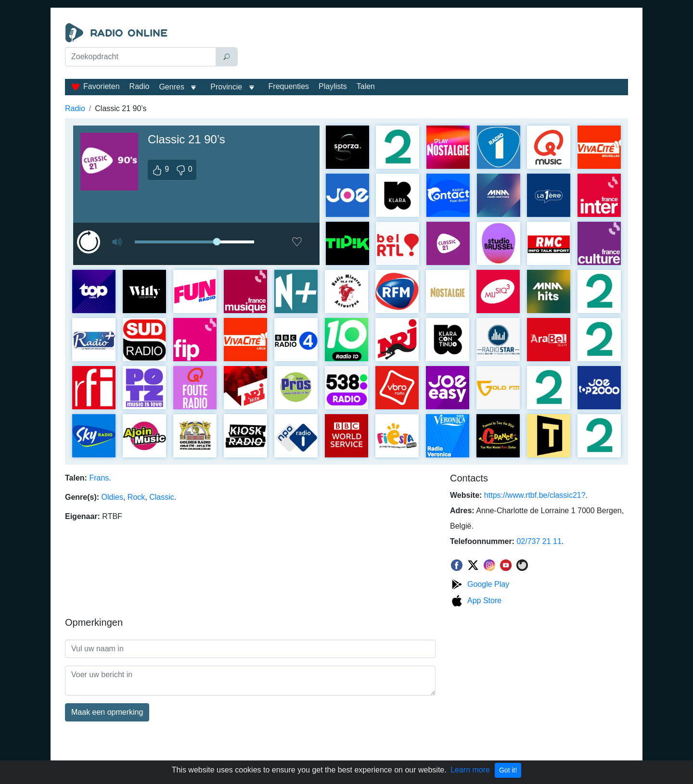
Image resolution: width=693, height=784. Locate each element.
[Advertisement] (435, 47)
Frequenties (289, 86)
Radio (140, 86)
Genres (171, 87)
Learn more (470, 770)
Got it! (508, 770)
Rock (136, 497)
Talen (366, 86)
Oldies (112, 497)
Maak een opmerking (107, 712)
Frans (99, 478)
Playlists (333, 86)
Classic (162, 497)
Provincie (227, 87)
